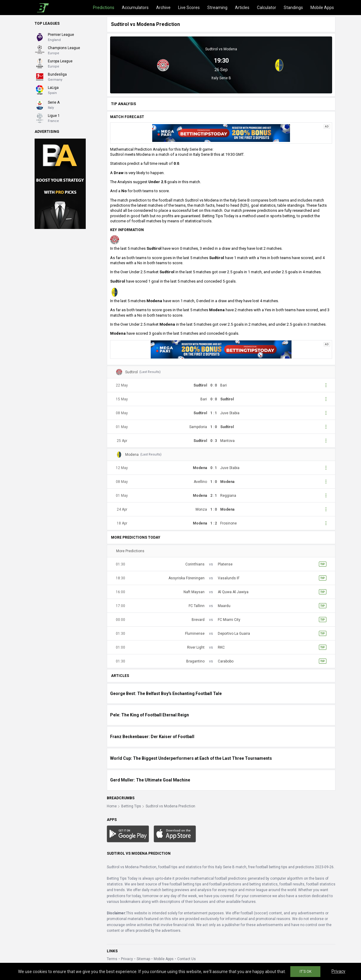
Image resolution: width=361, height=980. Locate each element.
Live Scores (189, 8)
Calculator (267, 8)
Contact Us (187, 959)
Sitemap (143, 959)
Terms (112, 959)
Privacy (127, 959)
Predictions (104, 8)
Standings (293, 8)
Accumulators (135, 8)
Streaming (217, 8)
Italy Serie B (221, 78)
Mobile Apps (322, 8)
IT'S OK (305, 972)
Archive (163, 8)
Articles (242, 8)
